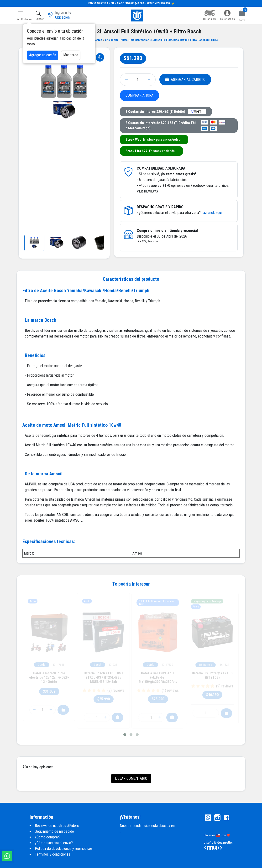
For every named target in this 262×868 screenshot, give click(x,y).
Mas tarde (71, 55)
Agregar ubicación (43, 55)
